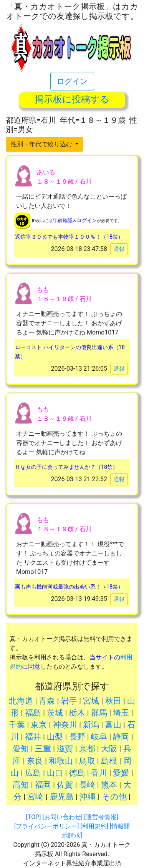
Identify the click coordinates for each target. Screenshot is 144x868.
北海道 (21, 701)
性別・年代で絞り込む (42, 144)
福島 (33, 713)
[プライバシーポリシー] (46, 826)
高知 (21, 785)
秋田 (113, 701)
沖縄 (88, 797)
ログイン (72, 81)
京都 (87, 749)
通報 (119, 249)
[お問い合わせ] (62, 817)
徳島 (77, 773)
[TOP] (34, 817)
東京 (39, 725)
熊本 (109, 785)
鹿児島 (62, 797)
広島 (33, 773)
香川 (99, 773)
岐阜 (99, 737)
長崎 (87, 785)
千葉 (17, 725)
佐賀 (65, 785)
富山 (113, 725)
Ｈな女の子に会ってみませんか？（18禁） (66, 467)
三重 (43, 749)
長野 (77, 737)
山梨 (55, 737)
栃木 (77, 713)
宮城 (91, 701)
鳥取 (87, 761)
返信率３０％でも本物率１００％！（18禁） (69, 237)
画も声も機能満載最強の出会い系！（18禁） (69, 587)
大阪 (109, 749)
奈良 (35, 761)
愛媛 (121, 773)
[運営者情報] (101, 817)
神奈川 (65, 725)
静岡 (121, 737)
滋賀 (65, 749)
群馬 (99, 713)
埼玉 (121, 713)
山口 (55, 773)
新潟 (91, 725)
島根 (109, 761)
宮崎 (35, 797)
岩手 (69, 701)
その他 (114, 797)
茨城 (55, 713)
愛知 (21, 749)
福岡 (43, 785)
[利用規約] (94, 826)
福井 (33, 737)
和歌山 (61, 761)
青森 (47, 701)
